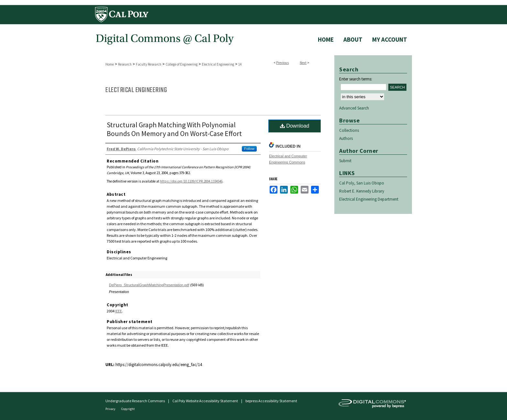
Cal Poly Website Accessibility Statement (205, 401)
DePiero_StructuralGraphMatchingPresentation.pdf (149, 285)
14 (240, 64)
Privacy (111, 409)
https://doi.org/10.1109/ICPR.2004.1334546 (191, 181)
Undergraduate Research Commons (135, 401)
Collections (349, 130)
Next (303, 63)
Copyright (128, 409)
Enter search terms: (356, 79)
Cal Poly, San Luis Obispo (362, 183)
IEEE (119, 311)
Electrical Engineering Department (369, 199)
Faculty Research (149, 64)
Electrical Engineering (218, 64)
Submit (345, 161)
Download (295, 126)
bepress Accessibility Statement (271, 401)
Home (110, 64)
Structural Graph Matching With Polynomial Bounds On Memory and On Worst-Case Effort (174, 129)
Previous (282, 63)
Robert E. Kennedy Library (362, 191)
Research (125, 64)
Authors (346, 138)
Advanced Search (354, 108)
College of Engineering (182, 64)
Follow (249, 149)
